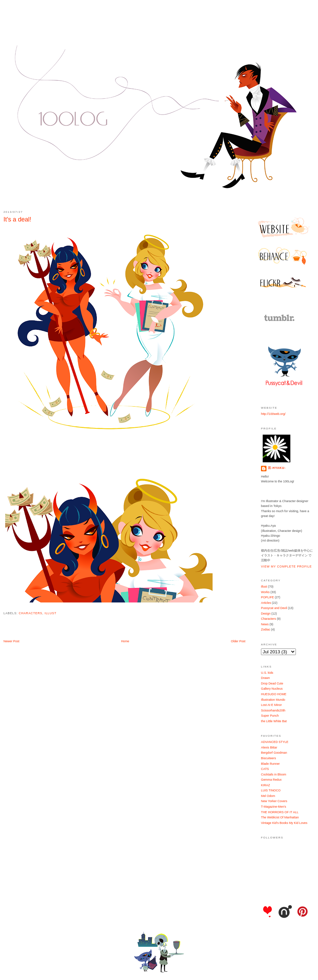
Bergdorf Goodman (274, 753)
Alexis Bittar (269, 747)
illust (50, 613)
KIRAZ (265, 785)
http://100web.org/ (273, 414)
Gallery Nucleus (272, 689)
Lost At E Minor (271, 705)
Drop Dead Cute (272, 683)
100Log (159, 24)
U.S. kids (267, 673)
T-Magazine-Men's (274, 807)
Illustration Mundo (273, 700)
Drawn (265, 678)
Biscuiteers (268, 758)
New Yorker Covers (274, 801)
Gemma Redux (271, 780)
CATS (265, 769)
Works (265, 592)
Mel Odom (268, 796)
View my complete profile (286, 566)
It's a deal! (17, 219)
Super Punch (270, 716)
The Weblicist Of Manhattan (280, 817)
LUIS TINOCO (271, 790)
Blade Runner (270, 764)
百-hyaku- (277, 468)
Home (125, 641)
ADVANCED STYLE (275, 742)
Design (266, 614)
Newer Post (11, 641)
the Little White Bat (274, 721)
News (265, 624)
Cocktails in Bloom (274, 774)
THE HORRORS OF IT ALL (280, 812)
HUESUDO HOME (274, 694)
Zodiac (266, 629)
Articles (266, 603)
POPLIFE (268, 597)
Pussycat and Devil (274, 608)
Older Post (238, 641)
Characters (30, 613)
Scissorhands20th (273, 710)
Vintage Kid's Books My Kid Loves (284, 823)
